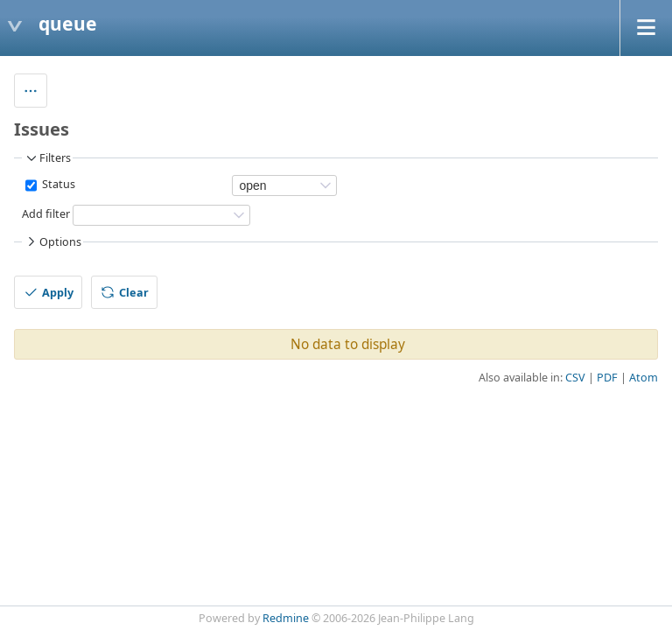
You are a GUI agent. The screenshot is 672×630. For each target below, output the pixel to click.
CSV (575, 378)
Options (52, 241)
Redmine (286, 618)
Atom (644, 378)
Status (57, 185)
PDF (607, 378)
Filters (47, 158)
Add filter (46, 215)
